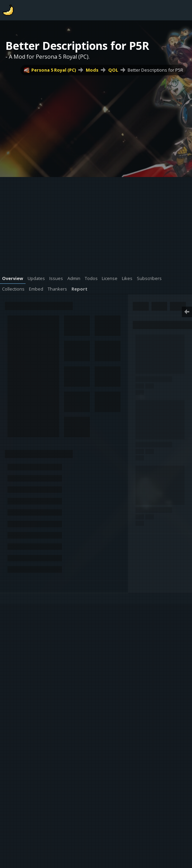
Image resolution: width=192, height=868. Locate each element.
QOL (113, 70)
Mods (92, 70)
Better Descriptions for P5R (155, 70)
